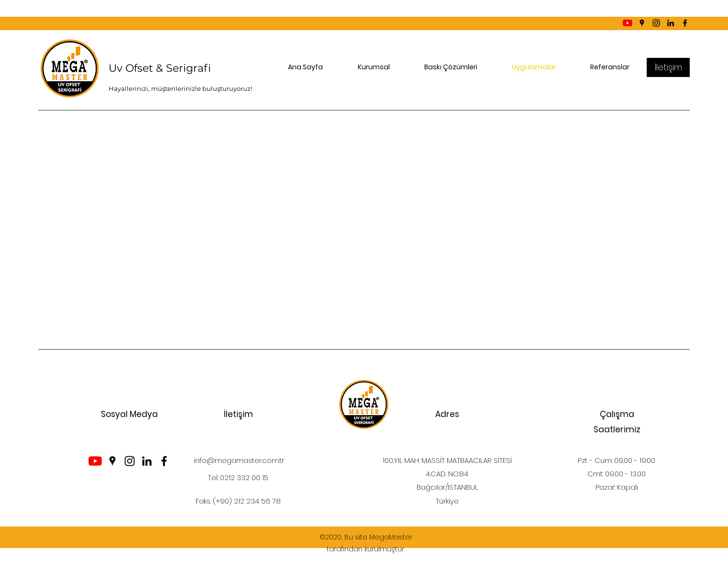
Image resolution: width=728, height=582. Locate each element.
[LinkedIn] (671, 23)
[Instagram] (656, 23)
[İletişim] (668, 67)
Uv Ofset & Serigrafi (160, 68)
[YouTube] (628, 23)
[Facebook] (685, 23)
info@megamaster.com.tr (239, 460)
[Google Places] (642, 23)
